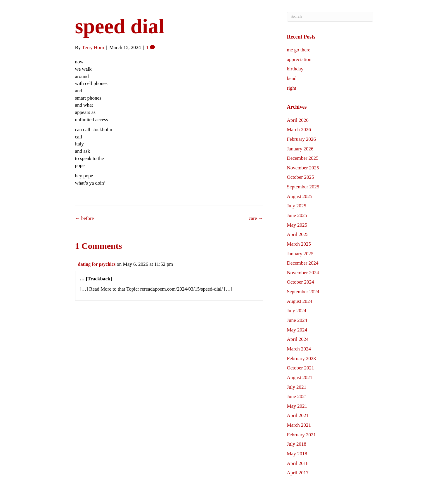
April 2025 (298, 234)
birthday (295, 69)
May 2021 (297, 406)
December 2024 (303, 263)
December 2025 (303, 158)
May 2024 (297, 330)
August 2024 (300, 301)
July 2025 (297, 206)
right (292, 88)
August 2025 (300, 196)
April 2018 (298, 463)
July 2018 (297, 444)
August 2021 (300, 377)
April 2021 (298, 415)
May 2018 (297, 454)
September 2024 (303, 292)
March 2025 (299, 244)
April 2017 (298, 473)
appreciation (299, 59)
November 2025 (303, 168)
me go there (299, 50)
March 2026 (299, 130)
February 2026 (302, 139)
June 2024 (297, 320)
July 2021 (297, 387)
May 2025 (297, 225)
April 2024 (298, 339)
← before (85, 218)
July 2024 (297, 311)
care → (256, 218)
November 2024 (303, 273)
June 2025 (297, 215)
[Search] (330, 17)
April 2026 (298, 120)
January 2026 (300, 149)
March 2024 (299, 349)
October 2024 (301, 282)
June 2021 (297, 396)
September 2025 (303, 187)
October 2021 (301, 368)
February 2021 (302, 435)
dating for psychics (97, 264)
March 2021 (299, 425)
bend (292, 78)
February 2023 (302, 358)
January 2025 (300, 254)
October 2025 (301, 177)
